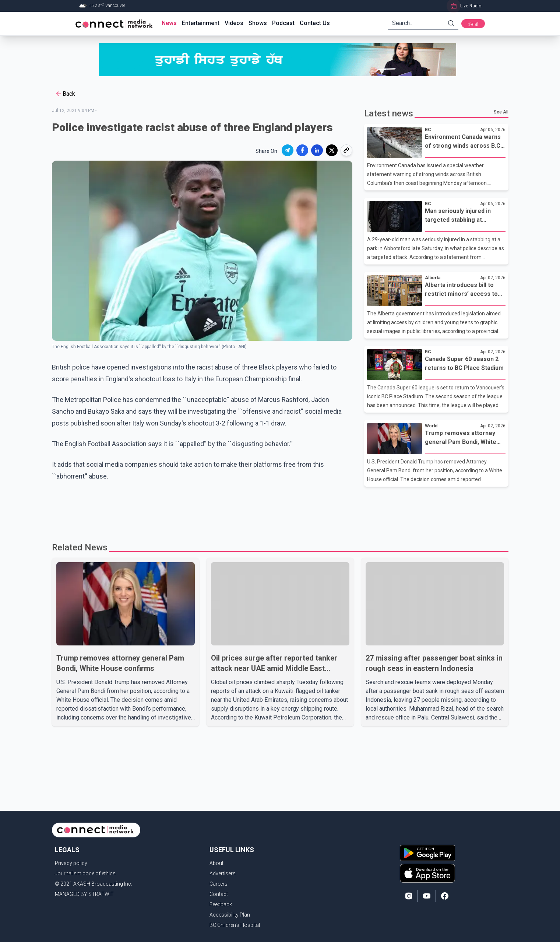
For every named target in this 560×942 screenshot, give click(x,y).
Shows (258, 23)
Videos (234, 23)
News (169, 23)
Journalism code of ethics (85, 873)
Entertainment (201, 23)
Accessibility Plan (230, 915)
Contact (219, 894)
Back (65, 94)
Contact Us (315, 23)
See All (501, 112)
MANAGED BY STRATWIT (84, 894)
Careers (219, 884)
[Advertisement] (278, 511)
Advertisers (223, 873)
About (216, 863)
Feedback (221, 904)
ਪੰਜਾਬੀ (473, 24)
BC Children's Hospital (235, 925)
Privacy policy (71, 863)
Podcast (283, 23)
